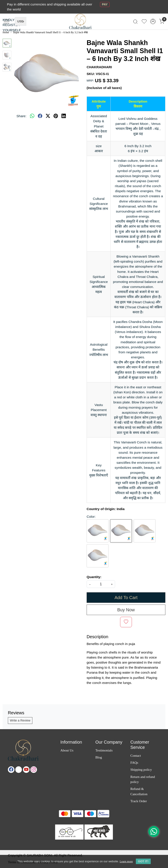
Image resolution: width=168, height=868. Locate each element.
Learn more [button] (126, 861)
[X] (19, 770)
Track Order (139, 801)
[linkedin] (64, 116)
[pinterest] (56, 116)
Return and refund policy (143, 779)
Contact (136, 756)
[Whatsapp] (32, 116)
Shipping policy (141, 770)
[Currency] (21, 21)
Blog (99, 757)
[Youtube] (26, 770)
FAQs (134, 763)
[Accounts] (153, 21)
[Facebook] (11, 770)
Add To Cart (126, 598)
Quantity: (94, 577)
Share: (21, 116)
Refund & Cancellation (139, 791)
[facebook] (40, 116)
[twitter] (48, 116)
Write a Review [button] (20, 720)
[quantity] (101, 584)
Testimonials (104, 750)
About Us (67, 750)
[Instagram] (34, 770)
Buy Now (126, 610)
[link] (135, 22)
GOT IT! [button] (143, 861)
